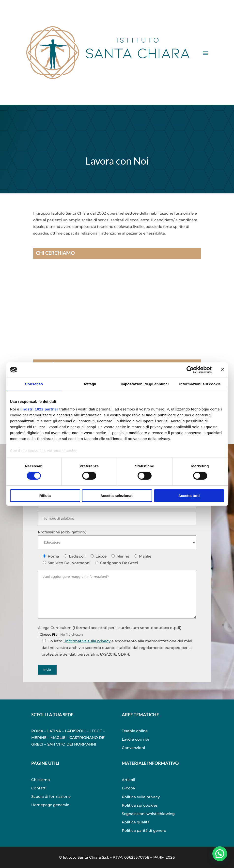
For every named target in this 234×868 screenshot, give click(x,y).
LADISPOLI (75, 731)
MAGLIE (58, 738)
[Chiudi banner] (222, 370)
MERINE (39, 738)
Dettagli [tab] (89, 384)
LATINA (54, 731)
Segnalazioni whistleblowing (148, 814)
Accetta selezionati (117, 496)
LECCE (96, 731)
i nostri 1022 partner (39, 409)
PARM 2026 (164, 857)
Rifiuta (45, 496)
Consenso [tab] (34, 384)
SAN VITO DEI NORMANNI (72, 744)
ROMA (37, 731)
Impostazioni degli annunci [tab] (145, 384)
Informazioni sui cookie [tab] (200, 384)
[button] (220, 853)
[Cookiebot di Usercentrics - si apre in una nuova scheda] (190, 370)
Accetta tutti (189, 496)
